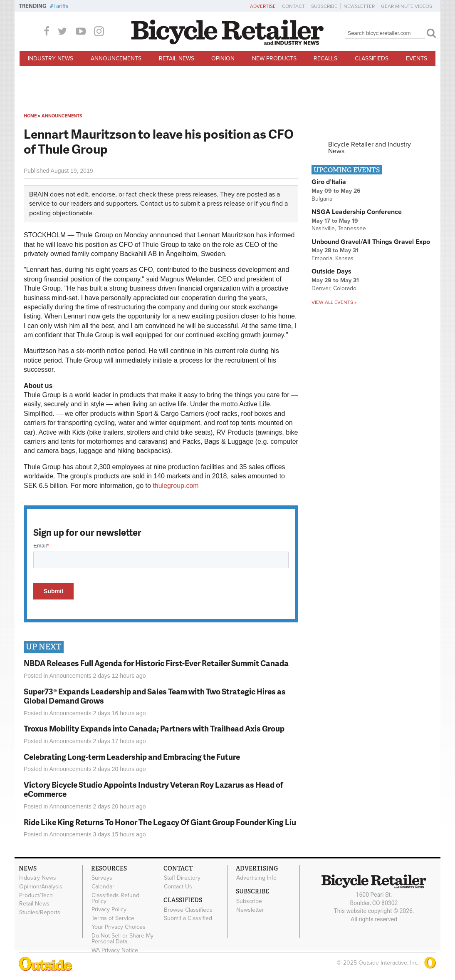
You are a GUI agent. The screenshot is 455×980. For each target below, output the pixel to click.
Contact (293, 6)
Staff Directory (182, 878)
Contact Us (178, 886)
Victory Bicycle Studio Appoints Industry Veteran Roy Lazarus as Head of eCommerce (153, 789)
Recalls (325, 58)
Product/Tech (36, 895)
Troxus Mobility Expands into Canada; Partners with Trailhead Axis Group (154, 728)
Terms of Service (113, 918)
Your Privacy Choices (119, 927)
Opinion (223, 58)
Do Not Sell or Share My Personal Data (122, 938)
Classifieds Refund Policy (115, 898)
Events (417, 58)
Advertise (263, 6)
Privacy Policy (109, 910)
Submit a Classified (188, 918)
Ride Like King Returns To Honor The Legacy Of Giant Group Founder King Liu (160, 822)
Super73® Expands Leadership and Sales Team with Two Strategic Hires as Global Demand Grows (155, 696)
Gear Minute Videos (407, 6)
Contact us (156, 204)
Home (30, 116)
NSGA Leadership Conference (357, 212)
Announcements (116, 58)
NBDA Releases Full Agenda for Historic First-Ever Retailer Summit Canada (156, 663)
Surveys (102, 878)
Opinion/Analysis (41, 886)
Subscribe (324, 6)
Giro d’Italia (329, 182)
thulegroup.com (176, 486)
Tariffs (61, 6)
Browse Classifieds (188, 910)
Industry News (51, 58)
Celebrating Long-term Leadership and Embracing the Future (132, 757)
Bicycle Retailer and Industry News (370, 148)
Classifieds (372, 58)
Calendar (103, 886)
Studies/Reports (40, 913)
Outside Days (331, 271)
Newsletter (359, 6)
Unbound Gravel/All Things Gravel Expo (371, 242)
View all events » (334, 302)
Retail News (177, 58)
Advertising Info (256, 878)
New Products (274, 58)
